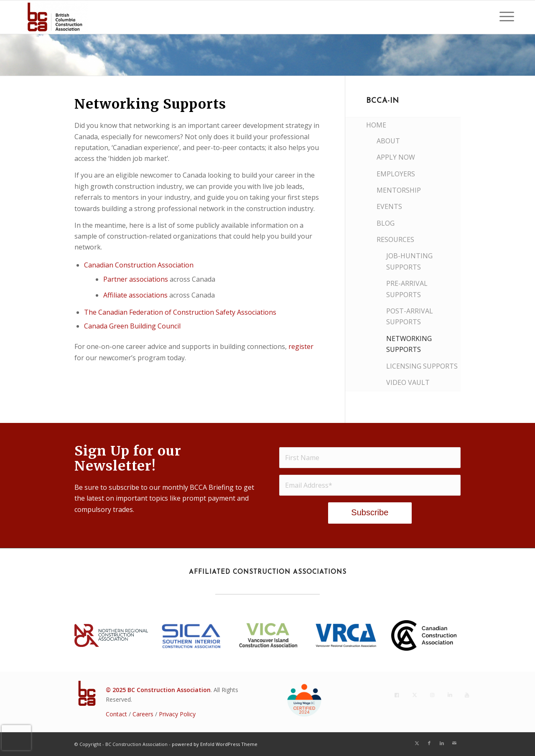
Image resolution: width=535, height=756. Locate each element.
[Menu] (504, 17)
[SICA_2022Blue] (191, 636)
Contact (116, 714)
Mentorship (399, 190)
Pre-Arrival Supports (407, 289)
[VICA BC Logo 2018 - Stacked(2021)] (267, 635)
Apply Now (396, 157)
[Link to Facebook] (429, 743)
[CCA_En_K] (424, 635)
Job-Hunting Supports (409, 261)
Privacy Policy (177, 714)
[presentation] (16, 738)
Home (376, 125)
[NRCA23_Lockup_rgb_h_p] (111, 635)
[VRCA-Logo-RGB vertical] (346, 635)
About (388, 141)
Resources (395, 239)
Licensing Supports (422, 366)
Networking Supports (409, 344)
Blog (386, 223)
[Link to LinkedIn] (442, 743)
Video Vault (408, 382)
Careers (143, 714)
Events (389, 206)
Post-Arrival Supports (410, 316)
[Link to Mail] (454, 743)
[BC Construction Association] (54, 17)
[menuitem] (504, 17)
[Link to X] (417, 743)
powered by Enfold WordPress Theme (215, 744)
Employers (396, 174)
